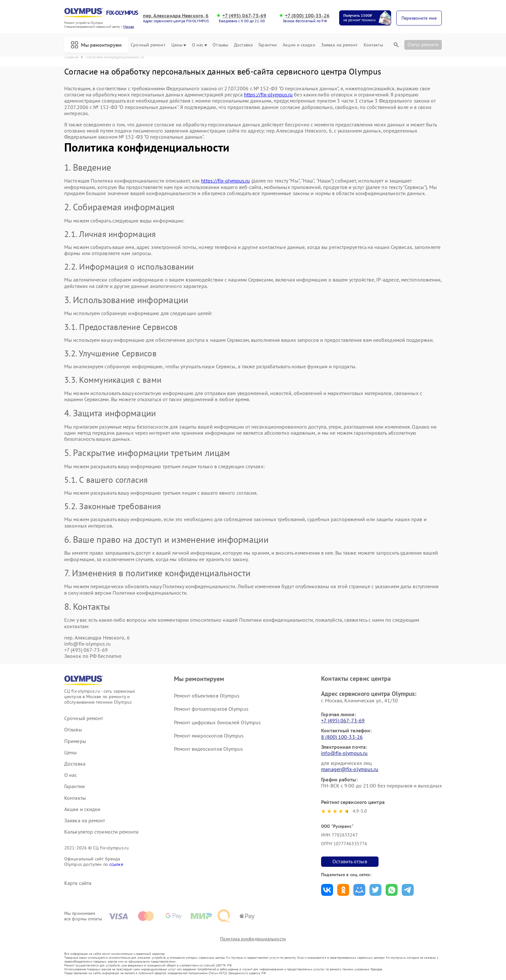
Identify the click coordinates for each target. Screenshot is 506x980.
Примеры (75, 741)
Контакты (373, 45)
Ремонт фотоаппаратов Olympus (211, 709)
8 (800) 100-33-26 (342, 737)
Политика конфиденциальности (253, 939)
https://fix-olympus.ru (268, 94)
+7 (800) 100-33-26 (307, 16)
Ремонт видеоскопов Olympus (209, 749)
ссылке (116, 864)
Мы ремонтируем (96, 45)
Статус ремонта (423, 45)
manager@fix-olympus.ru (350, 769)
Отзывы (220, 45)
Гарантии (268, 45)
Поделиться (327, 890)
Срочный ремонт (148, 45)
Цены (179, 45)
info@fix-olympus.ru (344, 753)
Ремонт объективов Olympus (207, 696)
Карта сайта (78, 883)
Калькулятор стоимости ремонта (101, 832)
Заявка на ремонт (339, 45)
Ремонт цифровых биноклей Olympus (217, 722)
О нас (200, 45)
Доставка (243, 45)
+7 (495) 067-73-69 (244, 16)
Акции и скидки (299, 45)
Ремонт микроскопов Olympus (209, 736)
